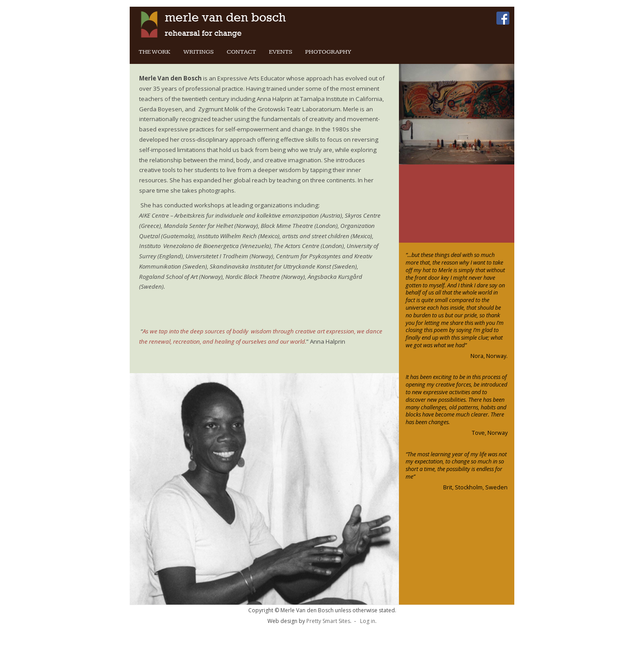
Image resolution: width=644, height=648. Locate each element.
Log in (368, 621)
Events (280, 52)
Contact (241, 52)
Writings (199, 52)
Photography (328, 52)
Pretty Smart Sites (328, 621)
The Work (155, 52)
